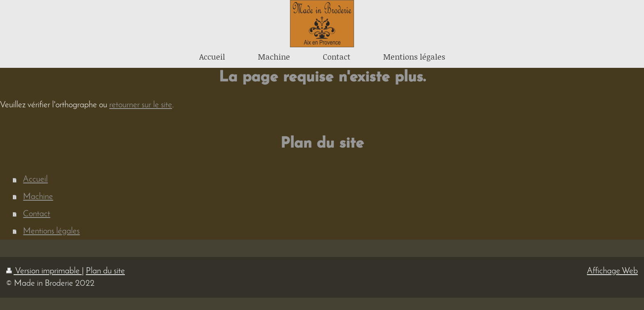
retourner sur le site (141, 105)
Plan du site (105, 271)
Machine (38, 197)
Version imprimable (44, 271)
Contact (37, 214)
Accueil (35, 179)
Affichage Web (612, 271)
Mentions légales (51, 231)
